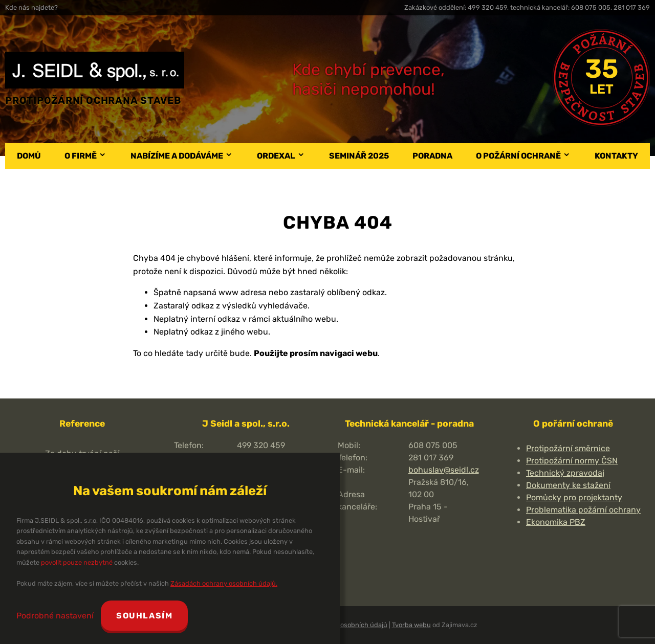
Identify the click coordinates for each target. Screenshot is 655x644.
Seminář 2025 (359, 156)
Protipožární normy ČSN (572, 461)
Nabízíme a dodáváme (177, 156)
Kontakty (616, 156)
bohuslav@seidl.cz (444, 470)
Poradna (432, 156)
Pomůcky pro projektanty (574, 497)
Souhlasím (144, 616)
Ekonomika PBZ (556, 522)
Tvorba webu (411, 625)
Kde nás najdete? (31, 7)
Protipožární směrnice (568, 448)
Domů (29, 156)
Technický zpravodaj (565, 473)
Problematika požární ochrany (583, 510)
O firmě (81, 156)
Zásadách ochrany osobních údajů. (224, 583)
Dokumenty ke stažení (568, 485)
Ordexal (276, 156)
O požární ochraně (518, 156)
